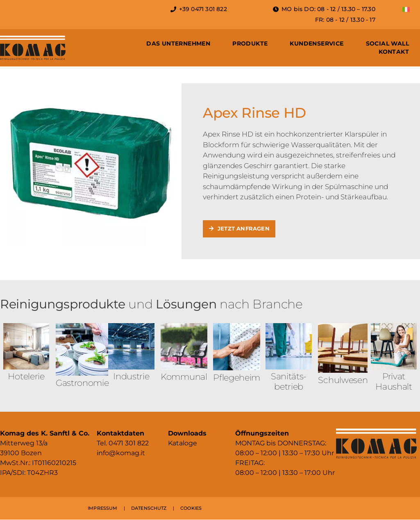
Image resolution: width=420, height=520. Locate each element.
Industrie (131, 377)
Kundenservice (317, 43)
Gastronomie (82, 383)
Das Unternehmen (178, 43)
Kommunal (184, 377)
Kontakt (394, 52)
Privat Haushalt (394, 382)
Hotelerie (26, 377)
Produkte (250, 43)
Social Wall (387, 43)
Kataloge (183, 444)
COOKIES (191, 509)
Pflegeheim (237, 377)
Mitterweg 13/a (24, 444)
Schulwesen (343, 380)
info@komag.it (121, 453)
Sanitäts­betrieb (289, 382)
